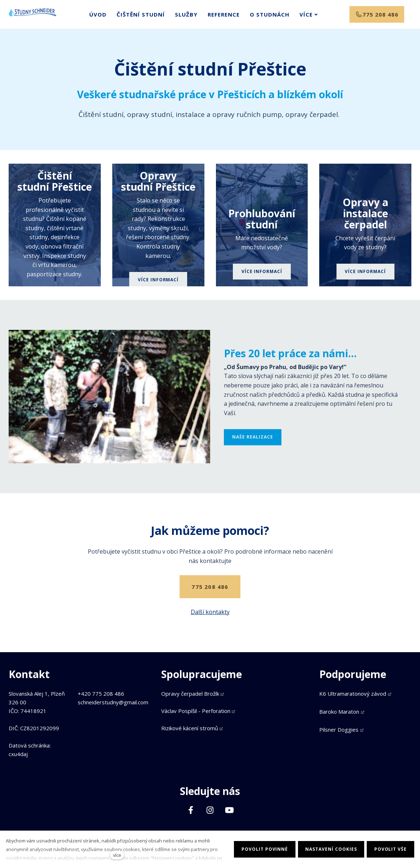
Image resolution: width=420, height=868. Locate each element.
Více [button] (299, 17)
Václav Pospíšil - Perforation (196, 711)
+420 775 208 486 (101, 694)
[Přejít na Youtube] (230, 810)
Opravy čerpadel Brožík (190, 694)
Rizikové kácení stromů (190, 728)
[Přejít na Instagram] (210, 810)
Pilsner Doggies (339, 730)
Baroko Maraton (339, 712)
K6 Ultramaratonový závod (353, 694)
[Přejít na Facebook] (191, 810)
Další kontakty (210, 618)
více (117, 855)
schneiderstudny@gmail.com (113, 702)
